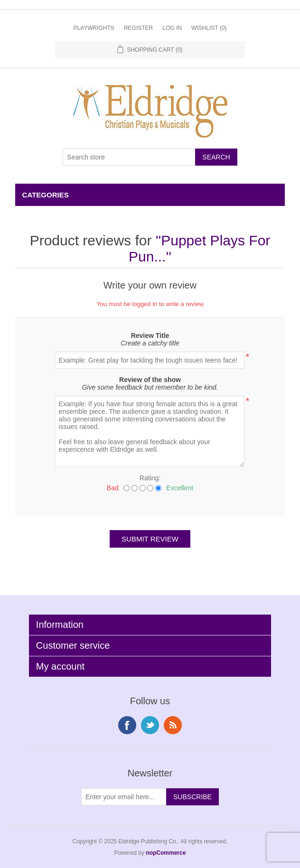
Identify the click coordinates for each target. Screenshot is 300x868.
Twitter (150, 725)
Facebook (127, 725)
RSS (173, 725)
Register (138, 28)
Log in (172, 28)
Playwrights (94, 28)
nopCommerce (166, 853)
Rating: (150, 478)
